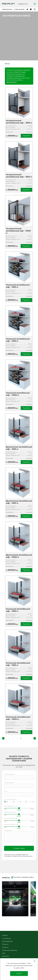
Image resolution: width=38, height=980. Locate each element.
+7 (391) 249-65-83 (19, 9)
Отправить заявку (19, 848)
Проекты (5, 944)
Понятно (19, 973)
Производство (7, 941)
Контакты (6, 956)
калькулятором (11, 82)
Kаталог (5, 935)
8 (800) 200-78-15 (7, 9)
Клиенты (5, 947)
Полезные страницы (10, 950)
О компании (6, 938)
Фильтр (7, 64)
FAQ (4, 953)
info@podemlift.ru (23, 4)
